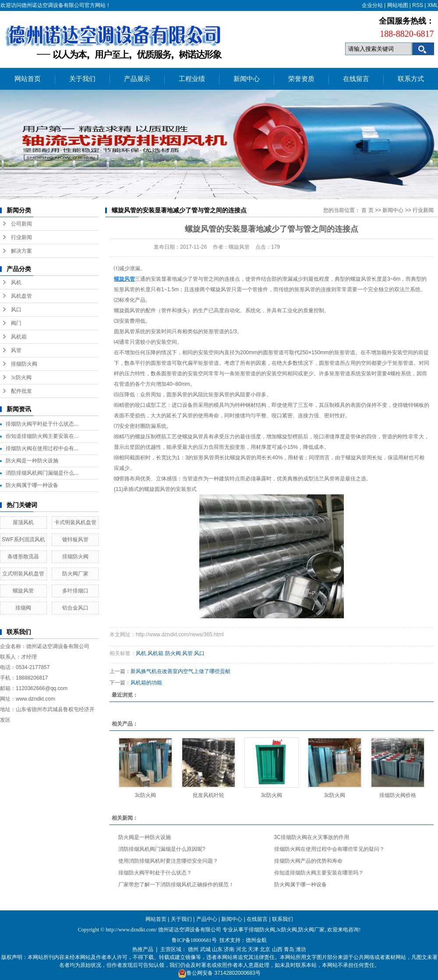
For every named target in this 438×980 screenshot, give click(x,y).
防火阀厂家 (75, 574)
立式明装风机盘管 (23, 574)
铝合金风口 (75, 608)
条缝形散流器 (23, 557)
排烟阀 (23, 608)
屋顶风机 (23, 522)
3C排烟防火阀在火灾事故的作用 (312, 837)
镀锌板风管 (75, 539)
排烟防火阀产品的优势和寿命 (308, 861)
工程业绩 (192, 79)
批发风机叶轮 (208, 795)
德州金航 (256, 940)
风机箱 (19, 337)
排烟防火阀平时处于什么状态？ (155, 873)
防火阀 (173, 653)
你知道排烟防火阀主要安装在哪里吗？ (319, 873)
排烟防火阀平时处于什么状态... (42, 424)
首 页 (367, 210)
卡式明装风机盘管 (75, 522)
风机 (16, 282)
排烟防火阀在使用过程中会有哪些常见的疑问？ (329, 849)
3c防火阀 (21, 377)
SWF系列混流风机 (23, 539)
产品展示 (137, 79)
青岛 (289, 949)
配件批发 (21, 391)
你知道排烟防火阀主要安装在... (42, 436)
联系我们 (283, 919)
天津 (253, 949)
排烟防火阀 (24, 364)
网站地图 (398, 5)
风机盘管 (21, 296)
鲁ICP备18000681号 (194, 940)
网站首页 (28, 79)
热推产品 (143, 949)
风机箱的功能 (146, 683)
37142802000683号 (237, 973)
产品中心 (207, 919)
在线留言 (356, 79)
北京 (265, 949)
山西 (277, 949)
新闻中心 (247, 79)
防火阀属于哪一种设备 (32, 485)
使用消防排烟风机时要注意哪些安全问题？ (168, 861)
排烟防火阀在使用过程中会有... (42, 448)
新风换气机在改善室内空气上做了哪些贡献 (180, 671)
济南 (229, 949)
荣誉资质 (301, 79)
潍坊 (301, 949)
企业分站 (372, 5)
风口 (16, 310)
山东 (217, 949)
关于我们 (82, 79)
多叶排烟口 (75, 591)
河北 (241, 949)
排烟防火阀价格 (398, 795)
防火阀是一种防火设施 (32, 461)
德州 (193, 949)
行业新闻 (21, 237)
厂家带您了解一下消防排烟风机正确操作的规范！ (176, 885)
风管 (16, 350)
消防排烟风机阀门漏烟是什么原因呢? (162, 849)
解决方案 (21, 251)
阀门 (16, 323)
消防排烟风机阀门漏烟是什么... (42, 473)
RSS (418, 5)
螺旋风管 (23, 591)
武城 (205, 949)
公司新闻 (21, 224)
